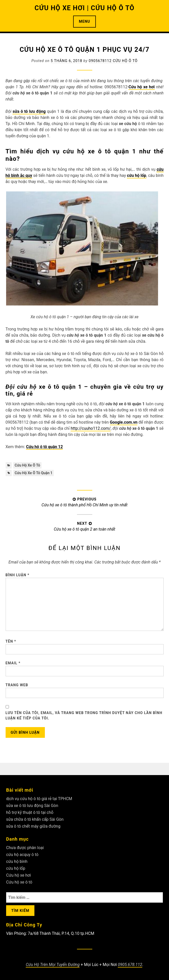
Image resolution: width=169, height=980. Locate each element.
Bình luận (18, 575)
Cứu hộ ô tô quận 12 (44, 447)
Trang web (17, 685)
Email (13, 663)
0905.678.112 (130, 965)
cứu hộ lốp (16, 868)
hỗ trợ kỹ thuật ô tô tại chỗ (30, 812)
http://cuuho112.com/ (91, 428)
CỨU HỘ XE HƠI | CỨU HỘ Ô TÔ (85, 8)
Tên (11, 641)
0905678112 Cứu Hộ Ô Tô (113, 61)
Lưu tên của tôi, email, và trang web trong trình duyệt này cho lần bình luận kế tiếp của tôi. (84, 715)
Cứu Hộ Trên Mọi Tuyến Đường (53, 965)
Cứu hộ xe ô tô (27, 465)
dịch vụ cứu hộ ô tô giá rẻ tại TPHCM (39, 799)
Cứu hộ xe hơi (141, 87)
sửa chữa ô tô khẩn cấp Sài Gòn (35, 819)
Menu (85, 21)
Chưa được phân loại (25, 848)
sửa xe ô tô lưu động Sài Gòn (32, 806)
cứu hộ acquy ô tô (22, 855)
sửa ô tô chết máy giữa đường (33, 826)
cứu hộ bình (17, 861)
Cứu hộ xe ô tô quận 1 (33, 473)
